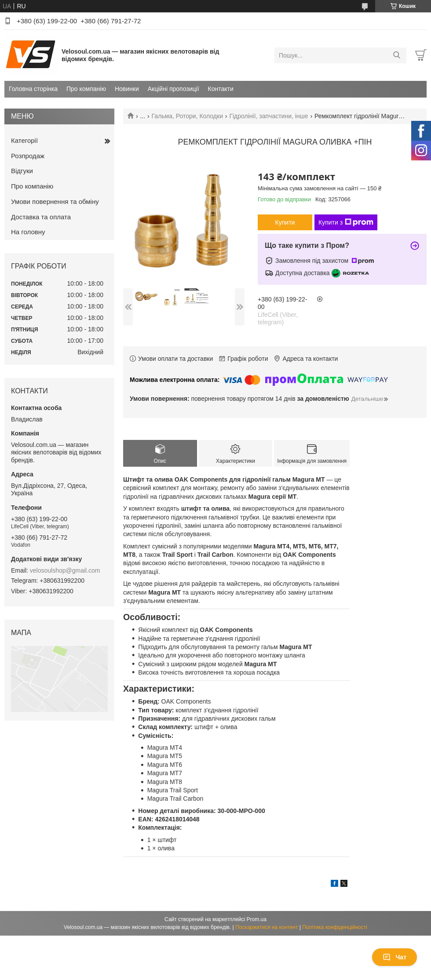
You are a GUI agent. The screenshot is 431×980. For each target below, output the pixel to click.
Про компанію (86, 89)
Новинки (127, 89)
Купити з (346, 222)
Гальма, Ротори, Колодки (187, 116)
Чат (394, 957)
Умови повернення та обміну (55, 201)
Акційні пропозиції (173, 89)
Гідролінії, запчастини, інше (268, 116)
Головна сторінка (33, 89)
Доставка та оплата (41, 217)
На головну (28, 232)
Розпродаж (28, 156)
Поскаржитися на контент (267, 927)
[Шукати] (396, 55)
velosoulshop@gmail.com (65, 570)
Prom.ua (257, 919)
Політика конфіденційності (335, 927)
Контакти (221, 89)
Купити (285, 222)
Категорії (24, 140)
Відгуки (22, 171)
